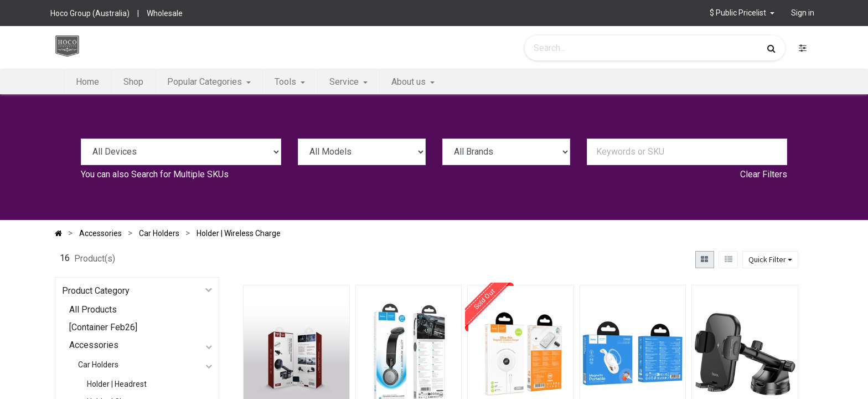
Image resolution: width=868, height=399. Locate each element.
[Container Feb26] (103, 327)
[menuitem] (87, 82)
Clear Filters (764, 174)
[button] (742, 13)
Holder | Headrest (117, 384)
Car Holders (98, 365)
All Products (93, 310)
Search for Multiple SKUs (180, 174)
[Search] (771, 48)
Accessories (94, 345)
